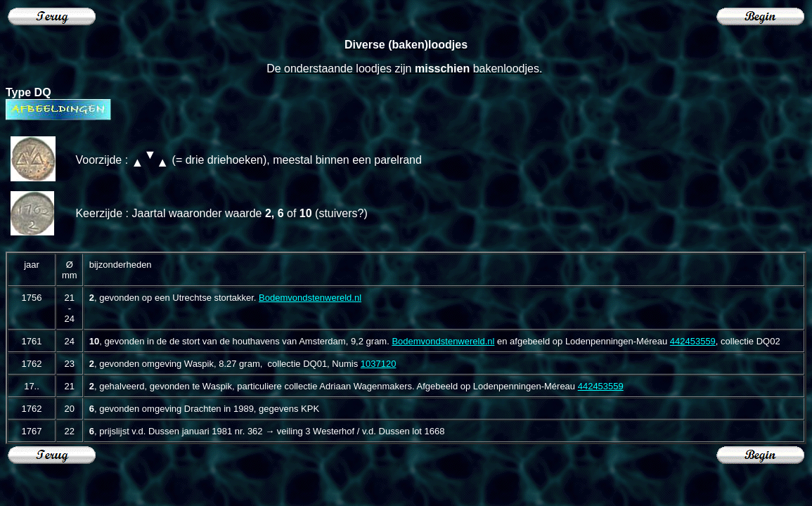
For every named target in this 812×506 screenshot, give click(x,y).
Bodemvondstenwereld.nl (310, 298)
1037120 (379, 364)
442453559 (693, 341)
